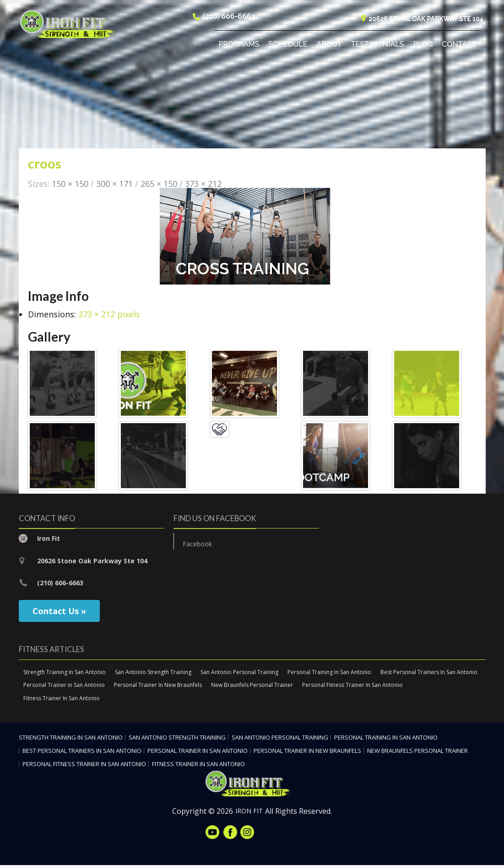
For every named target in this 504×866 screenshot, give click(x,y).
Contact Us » (59, 611)
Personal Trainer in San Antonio (64, 686)
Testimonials (378, 46)
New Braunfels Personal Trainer (252, 686)
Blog (423, 46)
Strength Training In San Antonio (65, 673)
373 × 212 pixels (109, 315)
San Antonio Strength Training (153, 673)
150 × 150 (70, 184)
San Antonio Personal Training (239, 673)
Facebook (197, 545)
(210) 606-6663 (229, 18)
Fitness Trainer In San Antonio (62, 699)
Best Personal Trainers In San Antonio (429, 673)
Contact (459, 46)
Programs (239, 46)
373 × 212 (203, 184)
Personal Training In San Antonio (329, 673)
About (329, 46)
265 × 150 (159, 184)
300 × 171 (114, 184)
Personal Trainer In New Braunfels (158, 686)
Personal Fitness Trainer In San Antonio (352, 686)
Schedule (288, 46)
